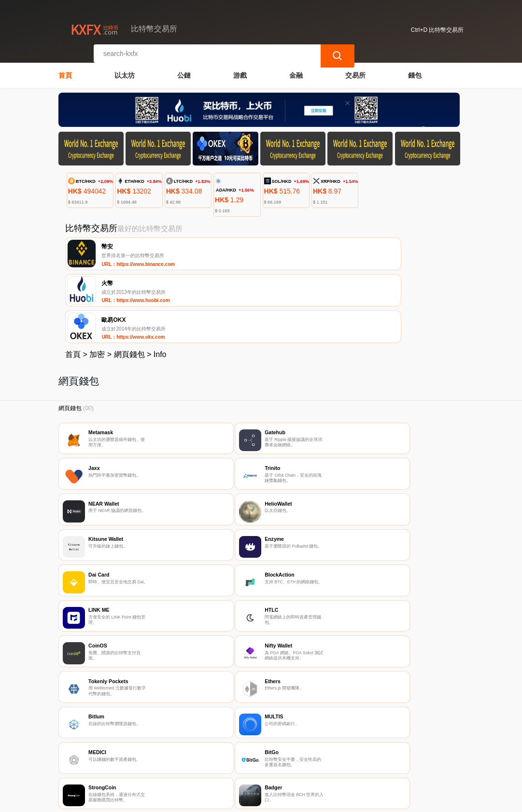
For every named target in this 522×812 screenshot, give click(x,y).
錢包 (415, 70)
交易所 (355, 70)
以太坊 (125, 70)
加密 (97, 283)
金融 (296, 70)
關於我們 (212, 755)
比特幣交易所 (216, 800)
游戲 (240, 70)
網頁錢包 (129, 283)
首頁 (65, 70)
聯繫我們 (165, 755)
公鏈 (184, 70)
